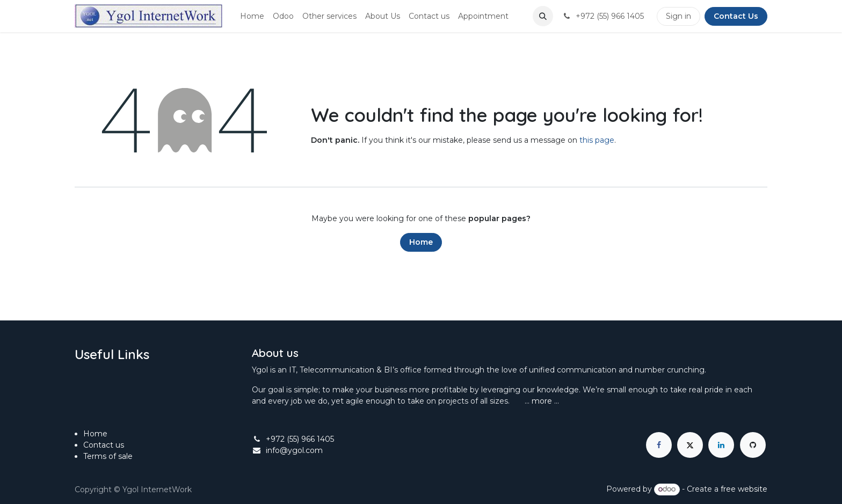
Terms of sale (109, 456)
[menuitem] (252, 16)
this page (597, 140)
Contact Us (736, 16)
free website (744, 489)
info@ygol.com (294, 450)
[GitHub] (753, 445)
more (542, 401)
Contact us (104, 445)
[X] (690, 445)
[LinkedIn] (721, 445)
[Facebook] (659, 445)
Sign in (678, 16)
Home (421, 242)
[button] (543, 16)
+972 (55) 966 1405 (300, 439)
